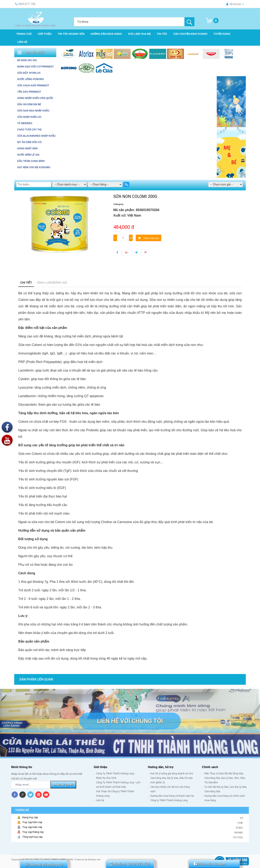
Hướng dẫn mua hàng (106, 34)
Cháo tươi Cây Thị (29, 130)
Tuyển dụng (222, 34)
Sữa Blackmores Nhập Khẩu (36, 136)
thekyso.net (94, 860)
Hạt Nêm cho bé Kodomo (34, 167)
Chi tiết (26, 283)
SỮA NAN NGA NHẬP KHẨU (33, 111)
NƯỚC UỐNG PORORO (31, 79)
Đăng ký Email (63, 785)
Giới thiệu (45, 34)
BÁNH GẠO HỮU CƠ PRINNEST (35, 67)
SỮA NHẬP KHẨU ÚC (29, 117)
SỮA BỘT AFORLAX (29, 73)
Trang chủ (24, 34)
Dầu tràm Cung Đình (31, 161)
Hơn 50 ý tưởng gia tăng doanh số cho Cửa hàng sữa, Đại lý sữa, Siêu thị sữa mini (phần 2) (172, 778)
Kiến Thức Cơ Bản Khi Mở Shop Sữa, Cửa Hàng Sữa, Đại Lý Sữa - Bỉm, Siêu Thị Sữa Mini (225, 778)
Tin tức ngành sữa (71, 34)
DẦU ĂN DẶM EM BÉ (29, 104)
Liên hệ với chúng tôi (130, 721)
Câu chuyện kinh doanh (190, 34)
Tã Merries (25, 123)
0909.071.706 (139, 864)
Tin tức (162, 34)
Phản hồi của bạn (210, 864)
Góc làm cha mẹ (139, 34)
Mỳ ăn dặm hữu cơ (29, 142)
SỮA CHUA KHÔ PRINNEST (33, 86)
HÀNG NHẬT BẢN (27, 148)
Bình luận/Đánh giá (52, 283)
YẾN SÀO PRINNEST (29, 92)
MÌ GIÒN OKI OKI (27, 60)
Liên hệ (22, 42)
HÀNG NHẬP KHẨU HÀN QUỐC (35, 98)
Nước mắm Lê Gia (28, 155)
